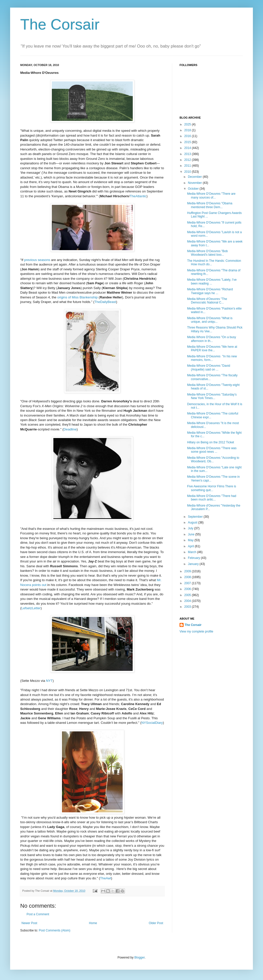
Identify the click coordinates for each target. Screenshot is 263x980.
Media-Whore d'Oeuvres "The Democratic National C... (207, 301)
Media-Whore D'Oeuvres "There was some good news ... (212, 450)
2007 (188, 583)
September (196, 517)
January (194, 564)
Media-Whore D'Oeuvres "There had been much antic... (212, 498)
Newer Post (29, 923)
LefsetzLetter (31, 608)
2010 (188, 172)
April (191, 546)
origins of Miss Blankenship (78, 297)
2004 (188, 601)
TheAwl (106, 878)
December (195, 177)
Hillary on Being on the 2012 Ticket (211, 442)
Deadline (70, 429)
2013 (188, 154)
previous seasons (37, 260)
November (195, 183)
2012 (188, 160)
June (192, 534)
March (193, 552)
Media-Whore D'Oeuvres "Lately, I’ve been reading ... (212, 281)
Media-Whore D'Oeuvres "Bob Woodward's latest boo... (207, 253)
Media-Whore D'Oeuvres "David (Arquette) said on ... (209, 367)
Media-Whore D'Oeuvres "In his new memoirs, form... (212, 358)
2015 (188, 142)
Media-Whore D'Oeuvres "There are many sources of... (211, 195)
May (191, 540)
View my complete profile (196, 631)
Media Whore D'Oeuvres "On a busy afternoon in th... (212, 339)
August (193, 522)
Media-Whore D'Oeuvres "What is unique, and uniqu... (210, 320)
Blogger (139, 957)
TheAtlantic (138, 196)
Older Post (156, 923)
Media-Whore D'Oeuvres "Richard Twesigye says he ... (210, 291)
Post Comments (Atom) (54, 930)
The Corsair (60, 24)
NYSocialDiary (152, 723)
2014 (188, 148)
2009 (188, 571)
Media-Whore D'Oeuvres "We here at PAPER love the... (212, 349)
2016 (188, 136)
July (191, 528)
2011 (188, 166)
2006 (188, 589)
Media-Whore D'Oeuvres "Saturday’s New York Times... (212, 396)
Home (93, 923)
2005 (188, 595)
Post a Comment (38, 914)
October (194, 189)
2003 (188, 607)
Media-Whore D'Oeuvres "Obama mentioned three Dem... (210, 205)
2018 (188, 130)
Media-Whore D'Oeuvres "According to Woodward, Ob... (213, 460)
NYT (49, 681)
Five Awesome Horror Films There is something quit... (212, 488)
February (194, 558)
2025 (188, 124)
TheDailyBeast (105, 302)
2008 (188, 577)
